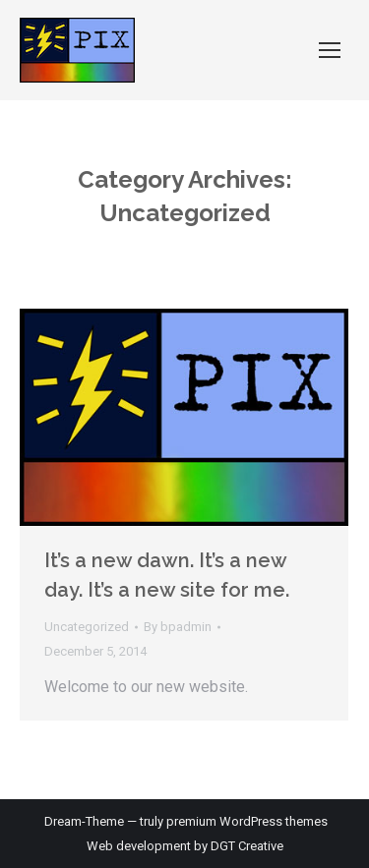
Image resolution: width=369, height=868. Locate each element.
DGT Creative (247, 846)
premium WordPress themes (247, 821)
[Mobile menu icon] (330, 50)
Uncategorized (87, 627)
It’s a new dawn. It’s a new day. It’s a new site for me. (167, 575)
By (178, 627)
